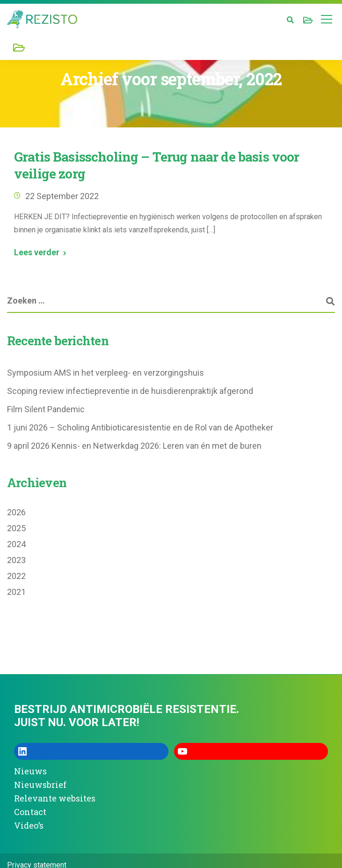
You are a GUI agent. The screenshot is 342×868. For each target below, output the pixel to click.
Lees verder (37, 252)
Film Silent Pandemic (46, 409)
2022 (16, 576)
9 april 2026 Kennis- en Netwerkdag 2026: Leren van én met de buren (134, 446)
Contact (30, 812)
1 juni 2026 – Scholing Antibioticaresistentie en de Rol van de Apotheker (140, 427)
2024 (16, 544)
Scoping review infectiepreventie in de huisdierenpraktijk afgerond (130, 391)
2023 (16, 560)
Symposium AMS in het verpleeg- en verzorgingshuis (106, 373)
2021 (16, 592)
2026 (16, 512)
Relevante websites (55, 798)
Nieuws (30, 771)
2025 (16, 528)
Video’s (29, 825)
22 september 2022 (62, 196)
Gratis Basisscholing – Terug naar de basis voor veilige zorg (157, 165)
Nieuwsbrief (40, 785)
